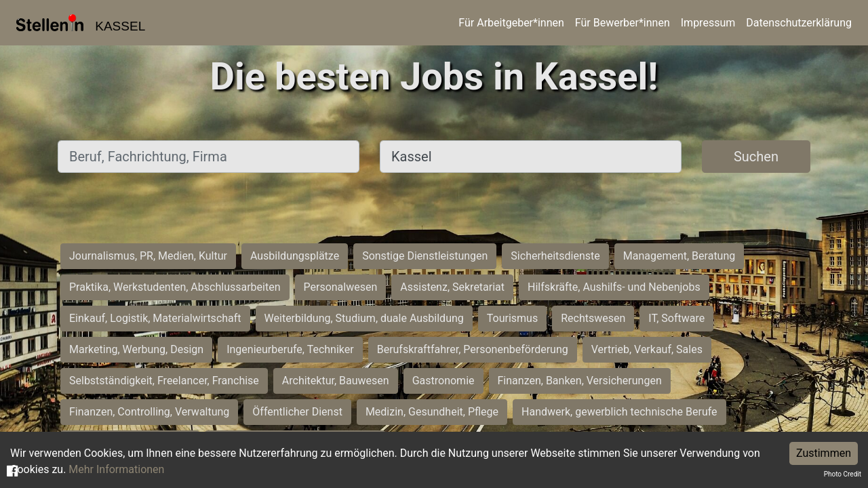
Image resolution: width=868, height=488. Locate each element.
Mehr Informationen (116, 469)
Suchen (756, 157)
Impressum (708, 23)
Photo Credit (843, 474)
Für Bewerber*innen (623, 23)
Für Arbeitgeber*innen (511, 23)
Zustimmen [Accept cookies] (824, 453)
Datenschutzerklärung (799, 23)
